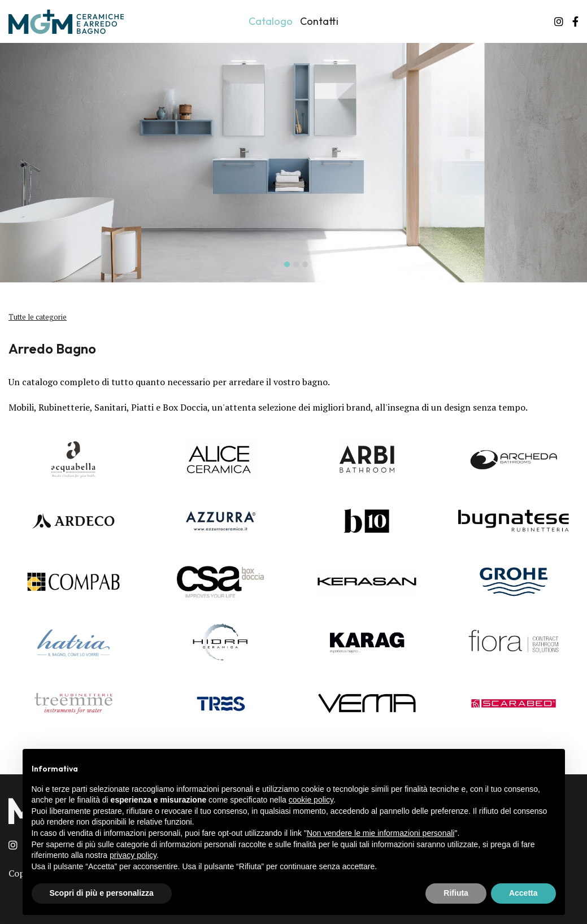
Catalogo (271, 21)
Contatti (319, 21)
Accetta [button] (523, 893)
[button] (285, 263)
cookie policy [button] (311, 800)
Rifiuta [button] (456, 893)
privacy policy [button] (133, 855)
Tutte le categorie (38, 317)
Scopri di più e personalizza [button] (102, 893)
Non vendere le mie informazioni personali (381, 833)
